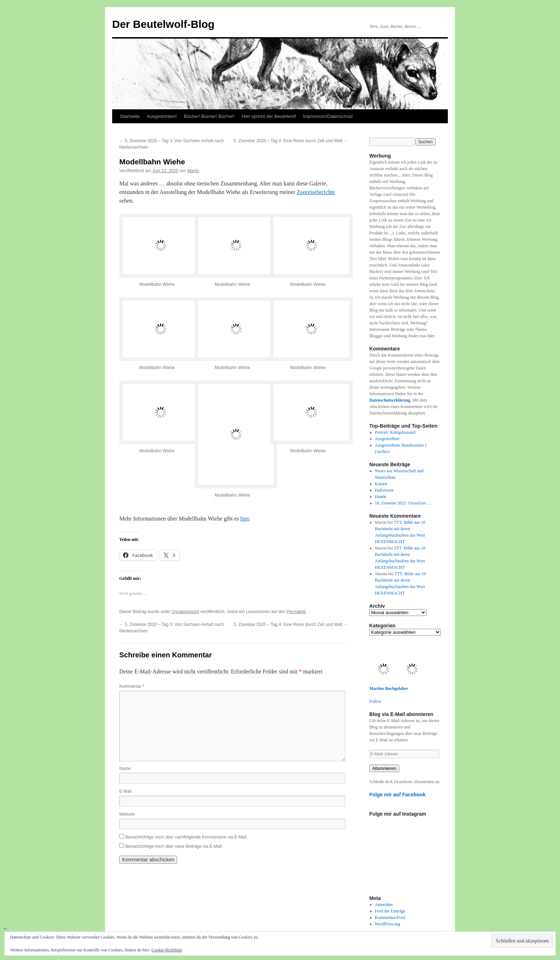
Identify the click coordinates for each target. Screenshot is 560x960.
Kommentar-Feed (390, 917)
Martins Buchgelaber (389, 688)
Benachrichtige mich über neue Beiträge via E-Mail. (174, 846)
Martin (193, 171)
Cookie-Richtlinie (167, 950)
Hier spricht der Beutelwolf (269, 116)
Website (127, 814)
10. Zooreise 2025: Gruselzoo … (403, 503)
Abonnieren (384, 768)
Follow (375, 701)
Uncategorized (185, 612)
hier (245, 519)
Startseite (130, 116)
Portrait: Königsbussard (395, 432)
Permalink (296, 612)
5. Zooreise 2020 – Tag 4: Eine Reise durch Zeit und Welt (291, 141)
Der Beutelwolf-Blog (163, 24)
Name (125, 769)
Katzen (381, 484)
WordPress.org (387, 924)
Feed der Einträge (390, 911)
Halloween (384, 490)
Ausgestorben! (162, 116)
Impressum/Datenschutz (328, 116)
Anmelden (384, 905)
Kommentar (132, 686)
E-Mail (125, 791)
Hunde (381, 497)
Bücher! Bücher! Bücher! (209, 116)
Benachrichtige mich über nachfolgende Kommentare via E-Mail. (186, 837)
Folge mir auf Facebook (397, 795)
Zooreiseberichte (316, 192)
